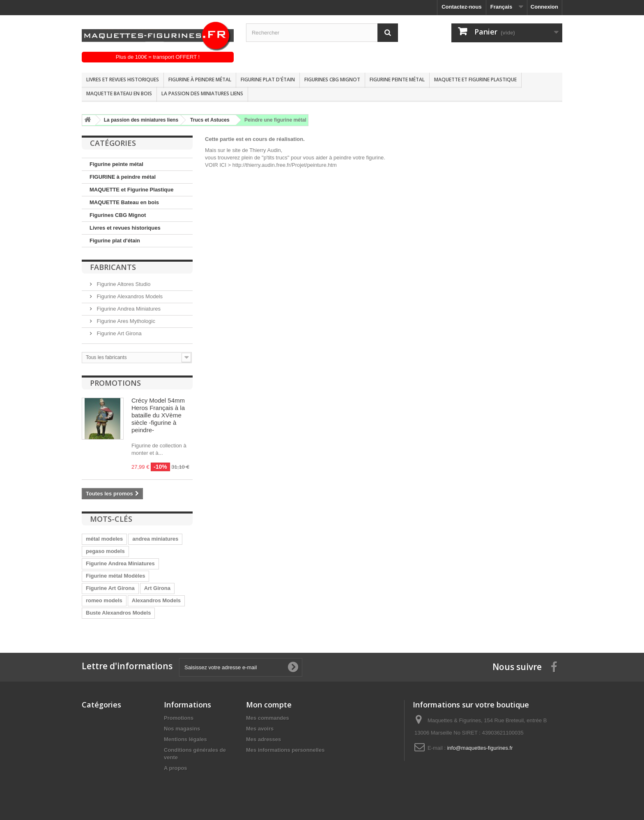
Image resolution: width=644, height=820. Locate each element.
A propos (176, 768)
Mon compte (269, 705)
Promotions (115, 383)
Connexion (544, 7)
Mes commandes (268, 718)
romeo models (104, 600)
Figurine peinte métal (397, 79)
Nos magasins (182, 729)
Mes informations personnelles (285, 750)
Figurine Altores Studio (123, 284)
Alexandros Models (156, 600)
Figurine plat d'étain (268, 79)
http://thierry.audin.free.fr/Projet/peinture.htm (285, 165)
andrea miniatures (155, 539)
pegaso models (105, 551)
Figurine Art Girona (118, 333)
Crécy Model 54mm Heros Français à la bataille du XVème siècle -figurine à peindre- (158, 415)
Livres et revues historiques (123, 79)
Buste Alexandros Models (118, 613)
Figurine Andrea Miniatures (128, 309)
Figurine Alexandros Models (129, 296)
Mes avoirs (260, 729)
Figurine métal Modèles (115, 576)
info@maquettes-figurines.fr (480, 748)
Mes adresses (263, 739)
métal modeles (104, 539)
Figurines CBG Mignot (332, 79)
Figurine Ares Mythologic (125, 321)
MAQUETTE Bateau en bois (119, 93)
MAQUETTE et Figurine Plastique (475, 79)
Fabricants (113, 267)
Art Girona (157, 588)
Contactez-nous (462, 7)
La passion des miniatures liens (202, 93)
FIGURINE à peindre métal (200, 79)
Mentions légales (185, 739)
